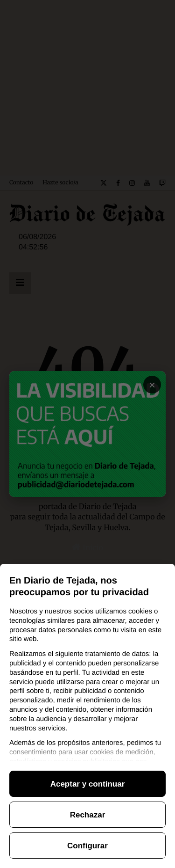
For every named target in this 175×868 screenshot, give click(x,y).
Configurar (87, 846)
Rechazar (88, 815)
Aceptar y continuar (88, 784)
